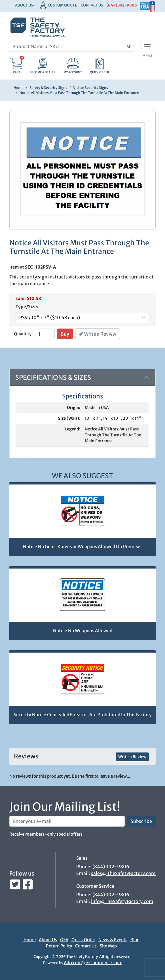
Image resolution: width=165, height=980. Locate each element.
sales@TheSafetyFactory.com (123, 873)
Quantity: (23, 334)
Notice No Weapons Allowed (83, 631)
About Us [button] (24, 5)
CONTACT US (92, 5)
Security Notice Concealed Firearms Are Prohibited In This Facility (83, 715)
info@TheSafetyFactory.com (122, 901)
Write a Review (98, 334)
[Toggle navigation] (147, 47)
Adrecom (73, 963)
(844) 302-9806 (122, 5)
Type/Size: (27, 307)
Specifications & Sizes (53, 377)
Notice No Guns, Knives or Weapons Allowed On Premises (83, 547)
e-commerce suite (104, 963)
